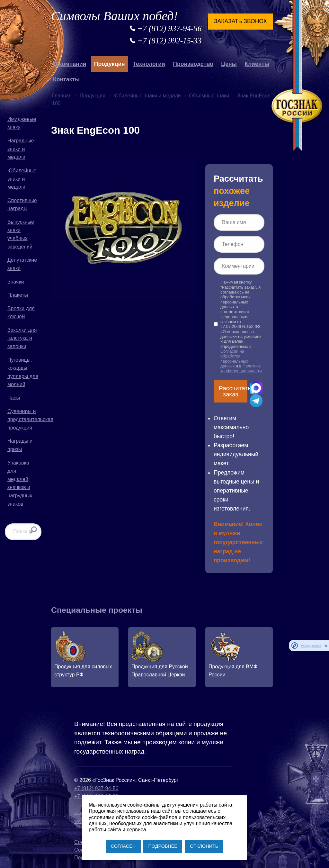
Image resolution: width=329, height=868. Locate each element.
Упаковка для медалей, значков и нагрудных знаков (20, 483)
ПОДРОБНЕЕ (163, 846)
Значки (16, 282)
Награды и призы (20, 445)
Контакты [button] (66, 79)
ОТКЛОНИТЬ (204, 846)
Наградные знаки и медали (21, 149)
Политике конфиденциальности (241, 368)
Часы (14, 398)
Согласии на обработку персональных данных (234, 359)
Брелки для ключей (21, 313)
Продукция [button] (110, 64)
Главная (62, 96)
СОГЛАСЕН (123, 846)
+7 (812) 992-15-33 (169, 41)
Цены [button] (229, 64)
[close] (326, 646)
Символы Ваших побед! (115, 16)
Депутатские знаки (22, 264)
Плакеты (18, 295)
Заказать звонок (240, 21)
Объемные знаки (209, 96)
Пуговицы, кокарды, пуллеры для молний (23, 372)
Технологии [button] (149, 64)
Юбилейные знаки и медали (22, 179)
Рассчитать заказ (233, 391)
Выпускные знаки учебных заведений (21, 234)
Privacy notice (311, 646)
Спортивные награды (22, 205)
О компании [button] (70, 64)
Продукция (93, 96)
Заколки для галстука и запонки (22, 338)
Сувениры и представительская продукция (24, 420)
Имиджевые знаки (22, 123)
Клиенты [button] (257, 64)
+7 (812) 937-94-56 (169, 28)
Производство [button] (193, 64)
